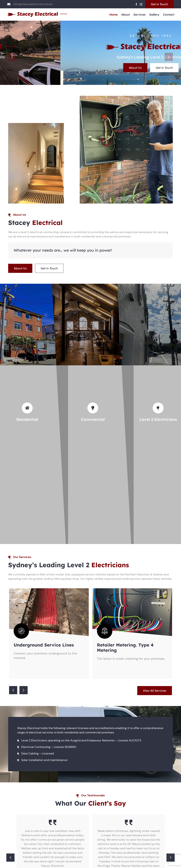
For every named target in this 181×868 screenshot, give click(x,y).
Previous (12, 57)
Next (169, 57)
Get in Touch (159, 4)
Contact (169, 15)
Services (140, 15)
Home (113, 15)
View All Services (155, 691)
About (126, 15)
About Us (75, 68)
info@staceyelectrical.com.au (33, 4)
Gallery (154, 15)
